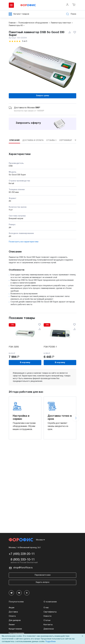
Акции (12, 608)
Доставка (13, 612)
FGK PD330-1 (50, 347)
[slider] (15, 41)
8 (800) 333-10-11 (23, 560)
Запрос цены (42, 96)
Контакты (48, 625)
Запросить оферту (28, 123)
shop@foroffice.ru (23, 568)
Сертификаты (50, 612)
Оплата (12, 616)
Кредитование (15, 629)
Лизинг (12, 625)
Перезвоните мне (43, 575)
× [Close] (82, 636)
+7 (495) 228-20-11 (22, 554)
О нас (46, 608)
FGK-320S (14, 347)
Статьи (47, 620)
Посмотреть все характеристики (24, 242)
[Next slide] (76, 418)
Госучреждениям (16, 633)
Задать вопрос (42, 582)
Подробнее (50, 642)
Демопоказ (49, 629)
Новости (47, 616)
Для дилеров (15, 620)
